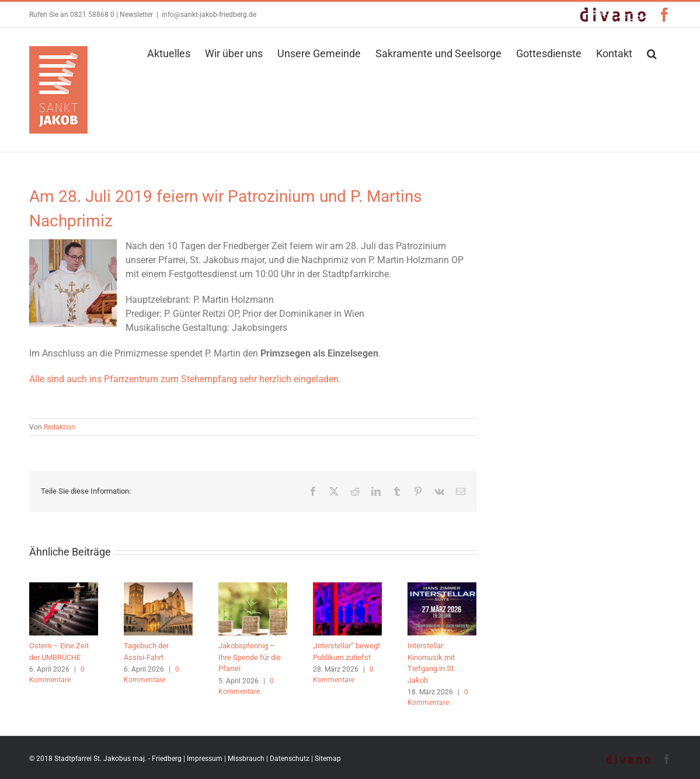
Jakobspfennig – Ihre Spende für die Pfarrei (250, 657)
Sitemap (328, 759)
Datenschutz (290, 759)
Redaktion (60, 427)
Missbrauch (246, 759)
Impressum (205, 759)
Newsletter (136, 15)
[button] (652, 53)
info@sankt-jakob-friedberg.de (209, 15)
